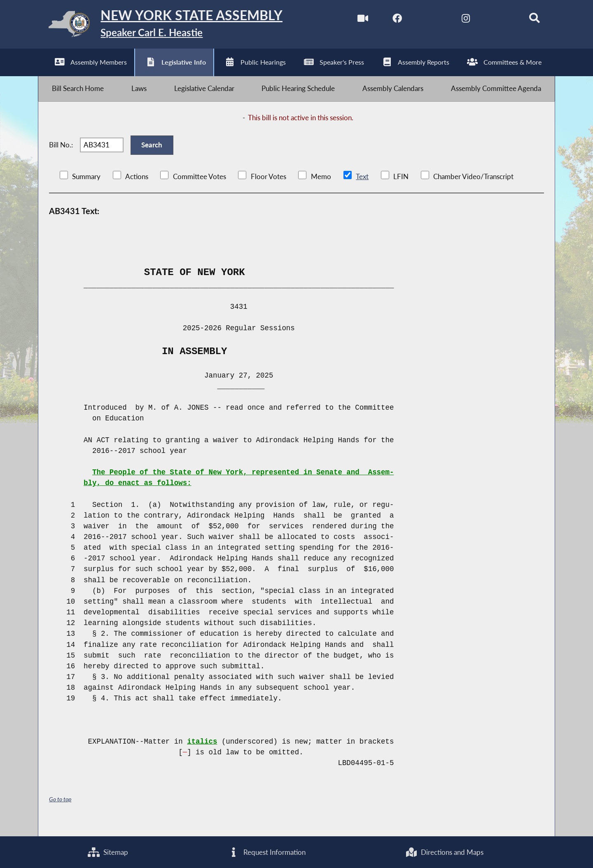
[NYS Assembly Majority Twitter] (426, 20)
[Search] (530, 20)
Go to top (61, 809)
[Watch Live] (356, 20)
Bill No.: (61, 153)
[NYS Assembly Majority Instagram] (460, 20)
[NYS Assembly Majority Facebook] (391, 20)
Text (362, 186)
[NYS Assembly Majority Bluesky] (495, 20)
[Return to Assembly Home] (169, 26)
